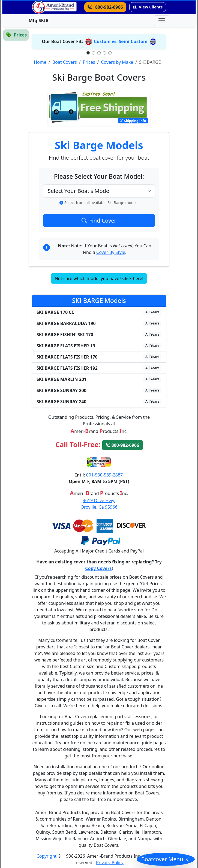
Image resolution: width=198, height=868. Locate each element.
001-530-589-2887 (104, 475)
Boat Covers (65, 62)
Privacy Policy (110, 863)
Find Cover (99, 221)
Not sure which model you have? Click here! (99, 278)
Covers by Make (117, 62)
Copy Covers (98, 568)
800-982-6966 (122, 445)
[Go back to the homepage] (54, 7)
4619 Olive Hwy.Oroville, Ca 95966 (99, 504)
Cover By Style (111, 252)
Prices (89, 62)
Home (40, 62)
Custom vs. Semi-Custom (121, 41)
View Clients (148, 7)
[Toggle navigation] (162, 21)
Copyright (47, 856)
